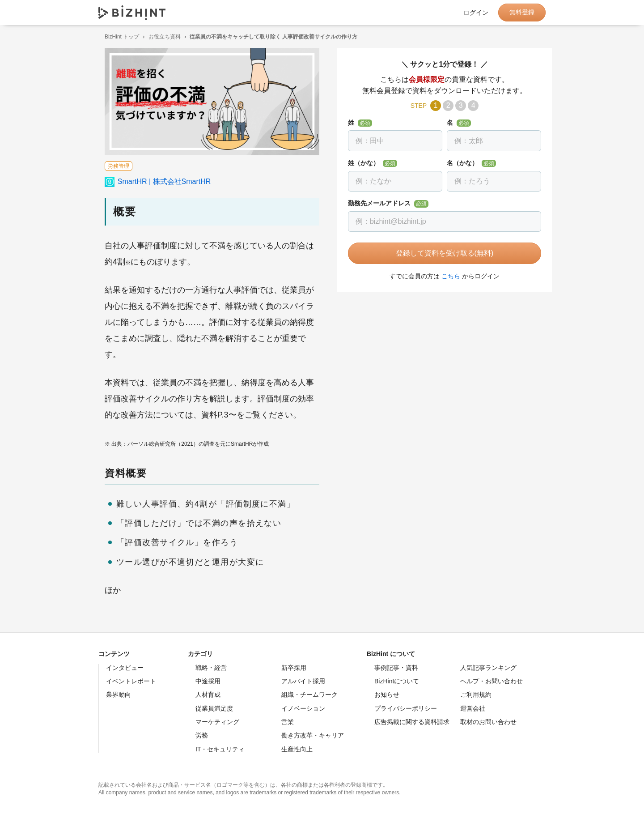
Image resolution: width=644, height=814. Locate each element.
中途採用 (208, 681)
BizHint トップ (116, 37)
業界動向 (119, 695)
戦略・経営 (211, 668)
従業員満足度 (214, 708)
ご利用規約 (476, 695)
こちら (445, 276)
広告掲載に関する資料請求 (412, 722)
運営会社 (473, 708)
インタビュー (125, 668)
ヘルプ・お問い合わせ (491, 681)
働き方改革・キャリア (313, 735)
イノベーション (303, 708)
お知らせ (387, 695)
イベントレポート (131, 681)
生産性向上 (297, 749)
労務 (202, 735)
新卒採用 (294, 668)
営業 (288, 722)
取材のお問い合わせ (488, 722)
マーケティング (217, 722)
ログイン (476, 13)
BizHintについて (397, 681)
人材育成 (208, 695)
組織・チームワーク (309, 695)
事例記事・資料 (396, 668)
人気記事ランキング (488, 668)
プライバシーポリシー (406, 708)
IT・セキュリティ (220, 749)
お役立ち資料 (158, 37)
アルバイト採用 (303, 681)
